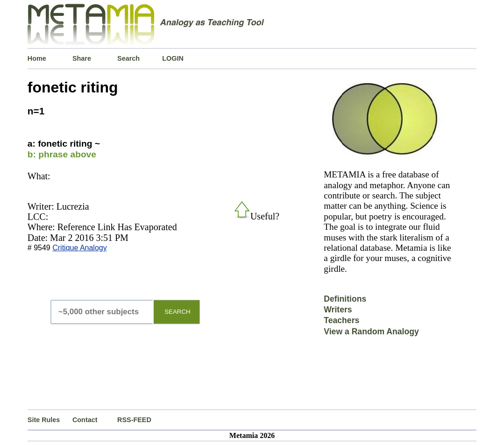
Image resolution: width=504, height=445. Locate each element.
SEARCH (177, 312)
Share (82, 58)
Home (37, 58)
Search (128, 58)
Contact (85, 420)
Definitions (345, 299)
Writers (338, 310)
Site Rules (44, 420)
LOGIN (173, 58)
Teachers (341, 320)
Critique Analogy (80, 248)
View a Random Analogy (371, 332)
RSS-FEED (134, 420)
